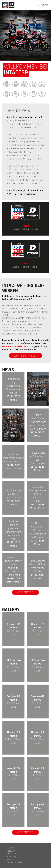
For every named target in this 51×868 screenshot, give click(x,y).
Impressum (11, 854)
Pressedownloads (14, 862)
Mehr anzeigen (26, 592)
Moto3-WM (11, 851)
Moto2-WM (11, 848)
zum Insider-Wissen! (26, 356)
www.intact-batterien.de (14, 346)
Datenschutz (12, 857)
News (9, 860)
